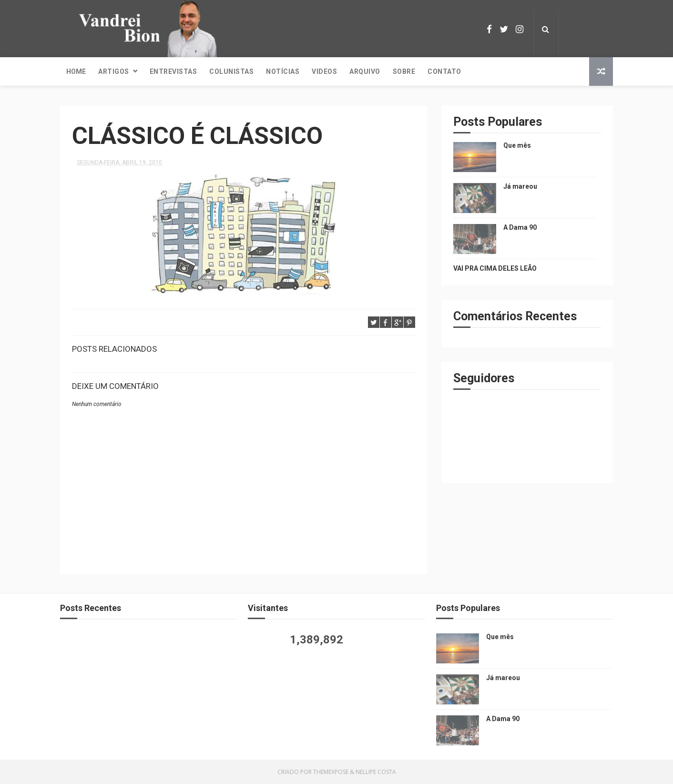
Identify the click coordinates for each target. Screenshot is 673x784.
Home (76, 71)
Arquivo (365, 71)
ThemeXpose (331, 772)
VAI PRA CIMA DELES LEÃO (495, 268)
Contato (444, 71)
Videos (324, 71)
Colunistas (231, 71)
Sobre (404, 71)
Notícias (283, 71)
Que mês (517, 145)
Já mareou (520, 186)
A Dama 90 (520, 227)
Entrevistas (173, 71)
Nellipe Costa (376, 772)
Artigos (114, 71)
